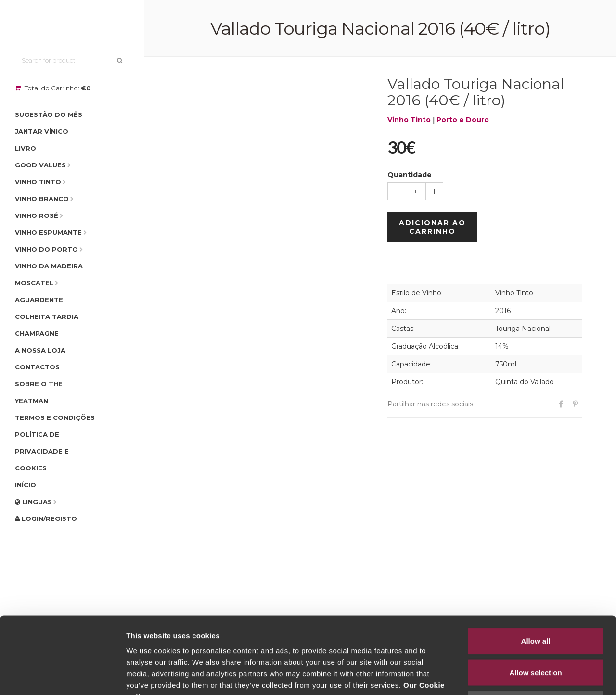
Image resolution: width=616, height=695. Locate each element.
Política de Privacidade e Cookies (42, 451)
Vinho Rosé (37, 215)
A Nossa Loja (40, 350)
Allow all (536, 569)
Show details (505, 676)
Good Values (40, 165)
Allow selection (535, 600)
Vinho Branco (42, 199)
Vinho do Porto (46, 249)
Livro (26, 148)
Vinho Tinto (38, 182)
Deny (536, 632)
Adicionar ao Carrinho (432, 227)
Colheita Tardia (47, 316)
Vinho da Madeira (49, 266)
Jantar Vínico (42, 131)
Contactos (37, 367)
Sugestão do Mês (49, 114)
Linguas (33, 502)
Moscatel (34, 283)
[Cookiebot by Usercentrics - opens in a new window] (62, 676)
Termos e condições (55, 417)
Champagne (37, 333)
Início (26, 485)
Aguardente (39, 300)
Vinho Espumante (48, 232)
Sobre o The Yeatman (39, 392)
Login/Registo (46, 518)
